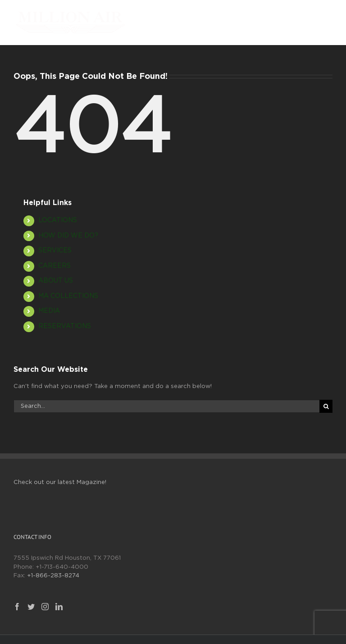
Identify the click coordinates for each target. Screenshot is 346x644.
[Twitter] (31, 607)
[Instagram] (45, 607)
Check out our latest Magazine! (60, 482)
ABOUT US (56, 281)
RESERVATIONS (65, 326)
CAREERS (55, 266)
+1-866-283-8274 (53, 576)
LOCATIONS (58, 220)
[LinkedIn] (59, 607)
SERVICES (55, 251)
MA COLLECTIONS (68, 296)
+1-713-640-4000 (62, 567)
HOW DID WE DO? (68, 236)
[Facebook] (17, 607)
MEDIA (49, 311)
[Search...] (166, 406)
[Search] (326, 406)
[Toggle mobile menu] (328, 16)
